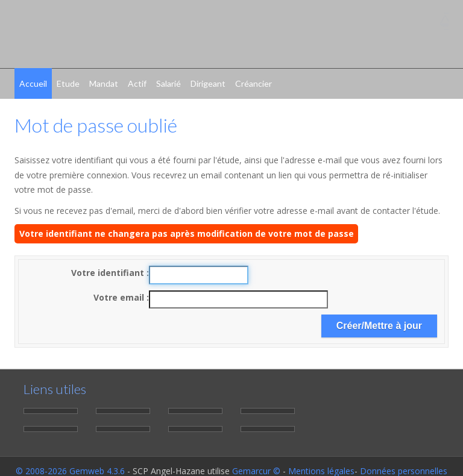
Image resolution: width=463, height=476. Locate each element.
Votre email (120, 297)
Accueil (33, 83)
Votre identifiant (109, 273)
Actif (137, 83)
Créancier (254, 83)
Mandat (104, 83)
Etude (68, 83)
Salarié (169, 83)
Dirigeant (208, 83)
